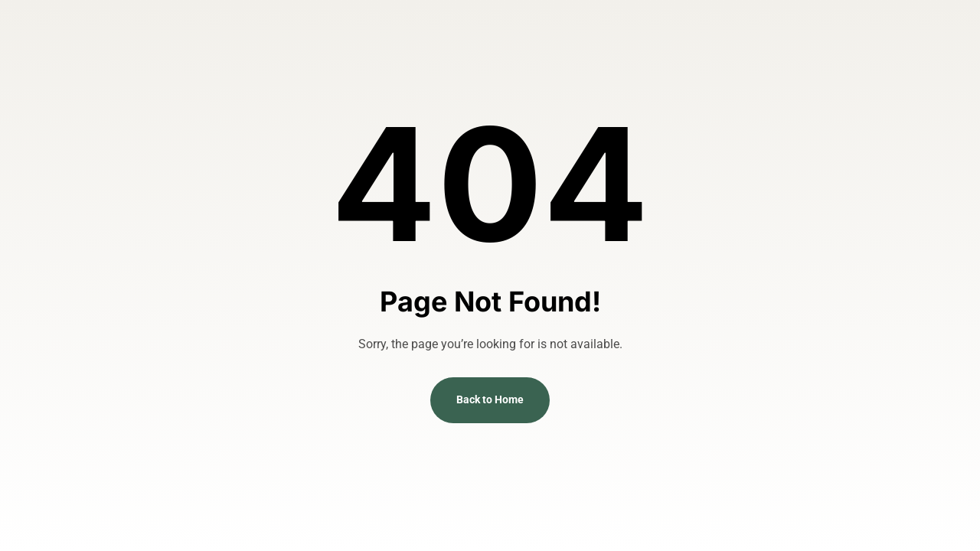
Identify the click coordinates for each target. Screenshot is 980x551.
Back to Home (490, 399)
